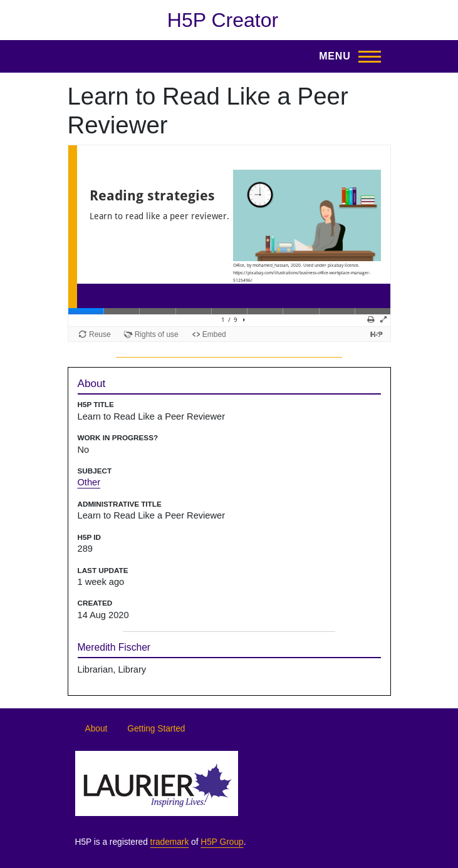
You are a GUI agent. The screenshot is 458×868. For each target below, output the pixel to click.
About (96, 729)
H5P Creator (223, 20)
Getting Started (156, 729)
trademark (170, 842)
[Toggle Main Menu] (346, 56)
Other (89, 482)
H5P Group (222, 842)
